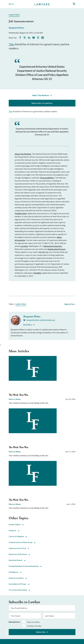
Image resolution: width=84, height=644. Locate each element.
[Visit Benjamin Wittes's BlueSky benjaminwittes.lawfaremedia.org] (39, 320)
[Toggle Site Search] (74, 4)
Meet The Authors (41, 95)
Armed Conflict (16, 525)
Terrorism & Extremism (19, 590)
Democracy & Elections (19, 554)
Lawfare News (14, 15)
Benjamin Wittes (16, 28)
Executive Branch (17, 560)
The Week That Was (18, 395)
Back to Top (69, 304)
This (11, 44)
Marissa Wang (15, 399)
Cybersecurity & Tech (19, 548)
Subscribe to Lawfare (42, 103)
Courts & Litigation (18, 536)
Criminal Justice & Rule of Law (22, 542)
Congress (14, 530)
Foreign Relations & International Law (25, 566)
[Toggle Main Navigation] (19, 4)
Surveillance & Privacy (19, 584)
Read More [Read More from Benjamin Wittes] (28, 325)
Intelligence (15, 572)
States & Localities (18, 578)
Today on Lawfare (33, 622)
